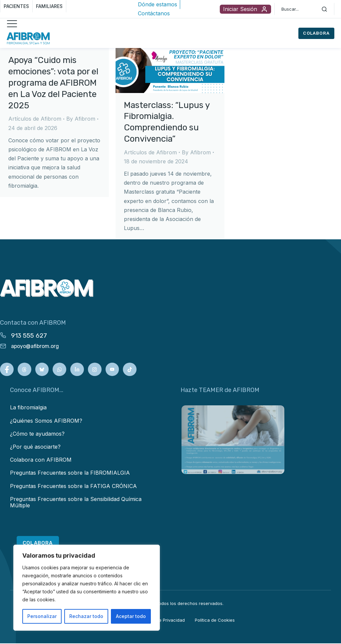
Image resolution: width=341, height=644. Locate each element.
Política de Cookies (215, 621)
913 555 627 (29, 335)
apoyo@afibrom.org (35, 346)
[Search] (324, 9)
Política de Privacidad (162, 621)
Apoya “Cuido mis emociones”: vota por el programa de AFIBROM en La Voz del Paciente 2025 (53, 83)
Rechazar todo (86, 616)
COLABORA (316, 33)
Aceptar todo (131, 616)
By (81, 119)
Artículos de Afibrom (35, 119)
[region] (87, 588)
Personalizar (42, 616)
